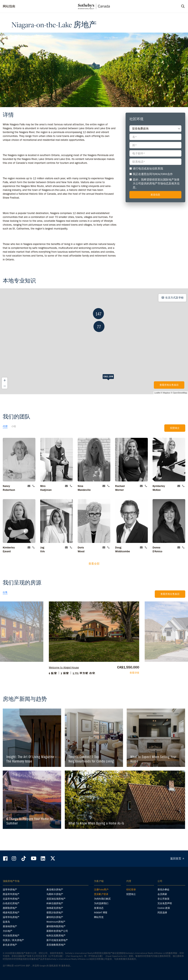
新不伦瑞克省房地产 (57, 940)
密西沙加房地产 (55, 913)
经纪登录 (131, 890)
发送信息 (155, 195)
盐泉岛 (6, 922)
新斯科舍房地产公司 (57, 931)
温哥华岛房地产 (11, 917)
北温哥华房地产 (11, 899)
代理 (5, 426)
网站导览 (99, 917)
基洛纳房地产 (10, 926)
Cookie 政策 (164, 908)
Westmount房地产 (56, 922)
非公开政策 (163, 899)
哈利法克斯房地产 (56, 936)
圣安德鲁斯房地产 (56, 945)
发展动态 (99, 908)
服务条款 (66, 966)
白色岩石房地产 (11, 903)
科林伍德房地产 (55, 903)
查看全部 (94, 564)
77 (89, 376)
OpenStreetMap (180, 393)
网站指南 (9, 6)
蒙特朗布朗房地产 (56, 926)
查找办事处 (163, 890)
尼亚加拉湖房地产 (56, 899)
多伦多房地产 (10, 945)
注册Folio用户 (101, 890)
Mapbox (167, 393)
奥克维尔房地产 (55, 890)
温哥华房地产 (10, 890)
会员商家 (162, 894)
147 (88, 350)
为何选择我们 (101, 903)
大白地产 (8, 931)
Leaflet (157, 393)
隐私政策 (54, 966)
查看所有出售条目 (169, 385)
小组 (14, 426)
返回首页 (178, 859)
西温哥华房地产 (11, 894)
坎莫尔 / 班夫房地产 (13, 940)
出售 (5, 592)
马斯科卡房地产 (55, 894)
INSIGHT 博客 (101, 913)
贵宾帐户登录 (101, 894)
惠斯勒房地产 (10, 908)
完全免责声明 (165, 903)
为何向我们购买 (102, 899)
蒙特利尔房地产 (55, 917)
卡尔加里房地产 (11, 936)
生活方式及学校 (172, 298)
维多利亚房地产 (11, 913)
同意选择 (162, 913)
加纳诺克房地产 (55, 908)
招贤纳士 (175, 428)
